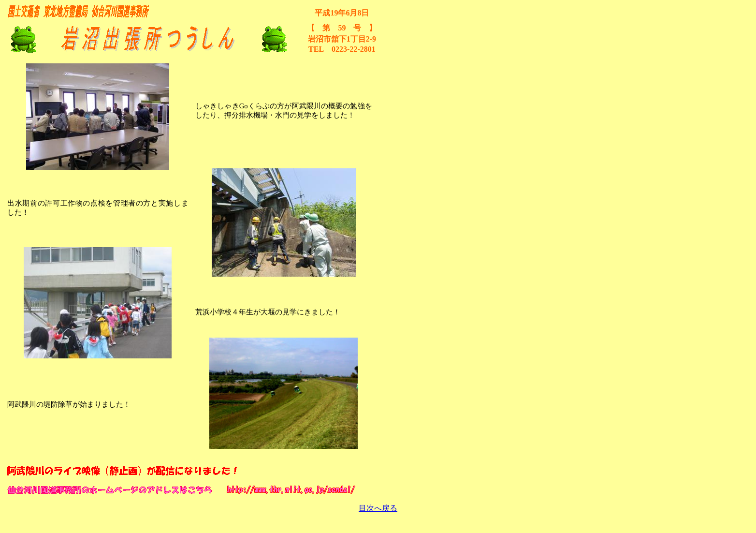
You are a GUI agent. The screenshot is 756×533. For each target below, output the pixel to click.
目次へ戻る (378, 508)
